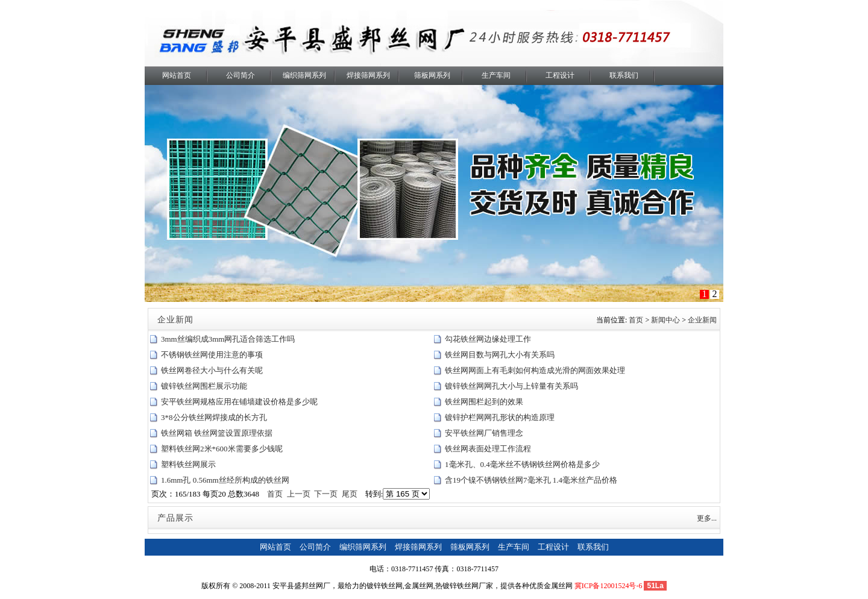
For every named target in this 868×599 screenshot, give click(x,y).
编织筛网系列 (304, 75)
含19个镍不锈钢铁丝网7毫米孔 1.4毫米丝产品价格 (531, 480)
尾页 (350, 494)
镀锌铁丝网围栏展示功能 (204, 386)
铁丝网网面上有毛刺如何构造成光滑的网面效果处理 (535, 370)
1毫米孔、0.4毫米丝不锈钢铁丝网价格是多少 (522, 464)
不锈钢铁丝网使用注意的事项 (212, 355)
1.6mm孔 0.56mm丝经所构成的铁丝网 (225, 480)
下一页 (326, 494)
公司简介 (241, 75)
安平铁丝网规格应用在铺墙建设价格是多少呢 (239, 402)
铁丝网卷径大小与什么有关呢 (212, 370)
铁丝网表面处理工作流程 (488, 449)
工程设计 (560, 75)
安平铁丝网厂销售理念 (484, 433)
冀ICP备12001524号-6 (609, 586)
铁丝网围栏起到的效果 (484, 402)
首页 (636, 320)
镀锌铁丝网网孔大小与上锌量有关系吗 (511, 386)
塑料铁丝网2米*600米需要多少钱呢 (222, 449)
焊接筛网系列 (368, 75)
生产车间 (496, 75)
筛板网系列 (432, 75)
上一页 (299, 494)
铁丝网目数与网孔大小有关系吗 (500, 355)
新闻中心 (665, 320)
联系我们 (624, 75)
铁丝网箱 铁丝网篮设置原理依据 (217, 433)
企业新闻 (702, 320)
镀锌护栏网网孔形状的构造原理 (500, 417)
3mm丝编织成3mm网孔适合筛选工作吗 (228, 339)
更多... (707, 518)
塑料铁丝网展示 (188, 464)
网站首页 (177, 75)
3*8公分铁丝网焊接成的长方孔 (214, 417)
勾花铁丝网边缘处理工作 (488, 339)
